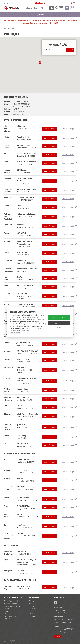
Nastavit (59, 327)
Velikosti (7, 609)
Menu (40, 15)
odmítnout (25, 330)
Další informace (15, 333)
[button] (40, 63)
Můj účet (56, 8)
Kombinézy (33, 606)
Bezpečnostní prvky (12, 601)
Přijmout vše (59, 317)
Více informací (49, 129)
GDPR (6, 614)
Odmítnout (59, 323)
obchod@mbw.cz (66, 622)
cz (73, 3)
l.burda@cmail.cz (20, 112)
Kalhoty (32, 604)
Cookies (7, 619)
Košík (70, 8)
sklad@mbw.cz (65, 632)
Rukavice (32, 609)
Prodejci (7, 611)
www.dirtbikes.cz (20, 114)
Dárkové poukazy (40, 3)
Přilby (31, 611)
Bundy (32, 601)
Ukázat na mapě (69, 129)
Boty (31, 614)
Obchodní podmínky (12, 606)
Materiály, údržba (11, 604)
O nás (6, 3)
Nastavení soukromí (12, 616)
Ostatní (32, 616)
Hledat (70, 50)
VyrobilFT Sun (11, 641)
